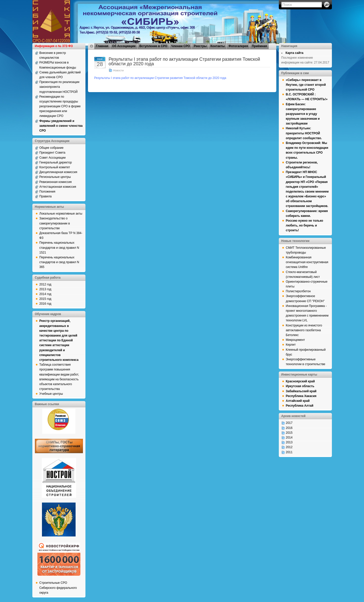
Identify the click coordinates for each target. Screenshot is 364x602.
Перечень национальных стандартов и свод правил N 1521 (59, 247)
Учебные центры (51, 394)
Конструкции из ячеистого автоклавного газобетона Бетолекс (304, 330)
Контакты (218, 46)
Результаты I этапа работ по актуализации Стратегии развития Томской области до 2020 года (184, 61)
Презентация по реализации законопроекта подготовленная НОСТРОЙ (60, 87)
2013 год (45, 289)
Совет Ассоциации (53, 158)
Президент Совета (52, 153)
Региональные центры (55, 177)
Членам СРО (181, 46)
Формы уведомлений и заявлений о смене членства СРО (61, 126)
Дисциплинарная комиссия (58, 172)
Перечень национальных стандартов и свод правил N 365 (59, 262)
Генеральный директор (56, 162)
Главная (102, 46)
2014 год (45, 294)
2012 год (45, 284)
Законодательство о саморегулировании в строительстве (55, 223)
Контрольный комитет (55, 167)
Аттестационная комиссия (58, 187)
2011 (289, 452)
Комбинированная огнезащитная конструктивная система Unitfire (307, 262)
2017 (289, 423)
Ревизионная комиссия (56, 182)
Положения (47, 192)
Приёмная (259, 46)
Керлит (291, 345)
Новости (119, 70)
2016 (289, 428)
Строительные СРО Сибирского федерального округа (58, 588)
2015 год (45, 299)
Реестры (200, 46)
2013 (289, 442)
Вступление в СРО (153, 46)
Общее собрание (52, 148)
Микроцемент (295, 340)
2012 (289, 447)
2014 (289, 438)
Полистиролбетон (298, 291)
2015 (289, 433)
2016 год (45, 304)
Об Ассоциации (124, 46)
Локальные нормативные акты (61, 214)
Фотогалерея (238, 46)
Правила (46, 196)
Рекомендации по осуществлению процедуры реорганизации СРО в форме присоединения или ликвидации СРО (60, 106)
